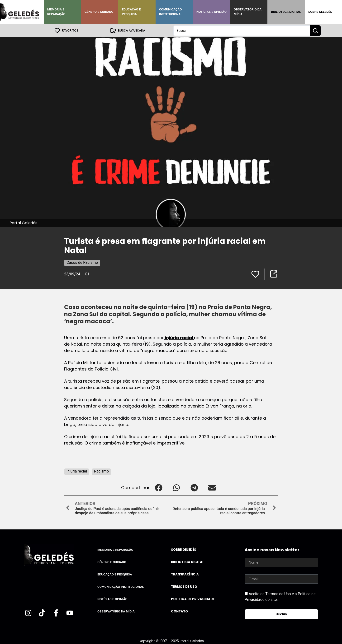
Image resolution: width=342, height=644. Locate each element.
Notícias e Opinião (211, 12)
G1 (87, 274)
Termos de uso (184, 586)
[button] (159, 487)
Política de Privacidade (193, 599)
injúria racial (179, 337)
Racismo (101, 471)
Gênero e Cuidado (99, 12)
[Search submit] (315, 30)
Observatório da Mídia (248, 12)
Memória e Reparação (56, 12)
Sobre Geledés (320, 12)
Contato (179, 611)
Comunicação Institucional (171, 12)
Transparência (185, 574)
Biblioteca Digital (286, 12)
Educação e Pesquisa (131, 12)
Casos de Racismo (82, 262)
